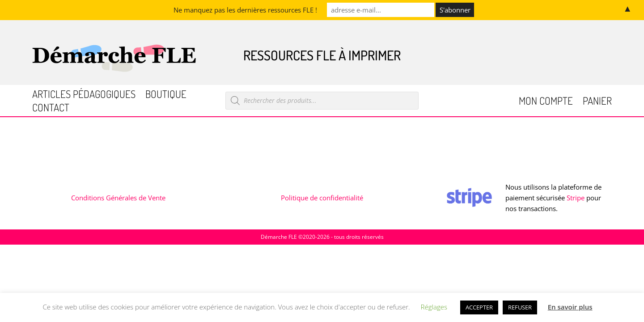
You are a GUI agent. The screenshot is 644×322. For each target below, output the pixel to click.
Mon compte (546, 102)
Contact (51, 109)
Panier (597, 102)
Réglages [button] (434, 307)
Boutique (166, 95)
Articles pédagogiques (84, 95)
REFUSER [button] (520, 307)
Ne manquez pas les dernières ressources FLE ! (245, 10)
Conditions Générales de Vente (118, 198)
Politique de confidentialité (322, 198)
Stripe (576, 198)
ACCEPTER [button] (479, 307)
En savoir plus (570, 307)
